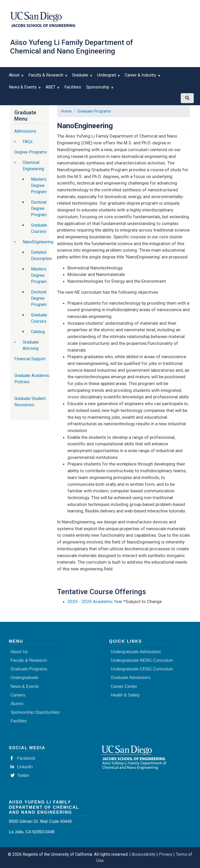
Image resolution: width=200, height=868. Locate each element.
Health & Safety (125, 695)
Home (66, 111)
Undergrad (108, 77)
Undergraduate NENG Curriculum (142, 660)
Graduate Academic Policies (32, 379)
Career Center (124, 686)
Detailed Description (42, 255)
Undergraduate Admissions (136, 652)
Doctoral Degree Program (39, 208)
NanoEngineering (38, 242)
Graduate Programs (94, 111)
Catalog (38, 332)
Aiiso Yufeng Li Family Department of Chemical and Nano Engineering (72, 47)
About (15, 77)
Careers (18, 695)
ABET (52, 89)
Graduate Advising (31, 345)
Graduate (81, 77)
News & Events (24, 89)
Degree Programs (31, 152)
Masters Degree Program (39, 185)
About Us (19, 652)
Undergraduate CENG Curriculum (142, 669)
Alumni (17, 704)
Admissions (25, 131)
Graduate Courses (39, 228)
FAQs (28, 142)
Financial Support (30, 359)
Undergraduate (24, 678)
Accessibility (144, 854)
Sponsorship (99, 89)
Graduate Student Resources (30, 402)
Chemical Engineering (33, 166)
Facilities (73, 87)
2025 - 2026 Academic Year (95, 601)
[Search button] (187, 98)
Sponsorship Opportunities (35, 712)
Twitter (20, 775)
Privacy (166, 854)
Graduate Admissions (130, 678)
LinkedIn (22, 767)
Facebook (23, 758)
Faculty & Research (47, 77)
